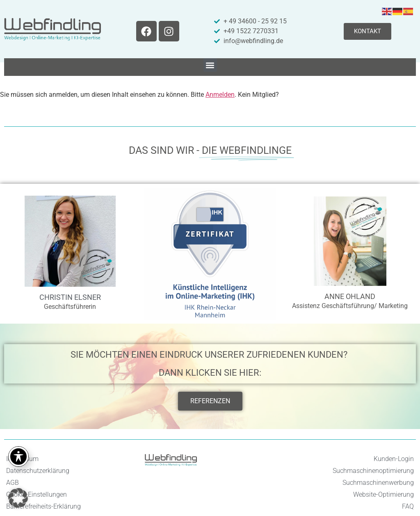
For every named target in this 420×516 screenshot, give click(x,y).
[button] (210, 65)
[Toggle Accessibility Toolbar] (18, 457)
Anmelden (220, 95)
